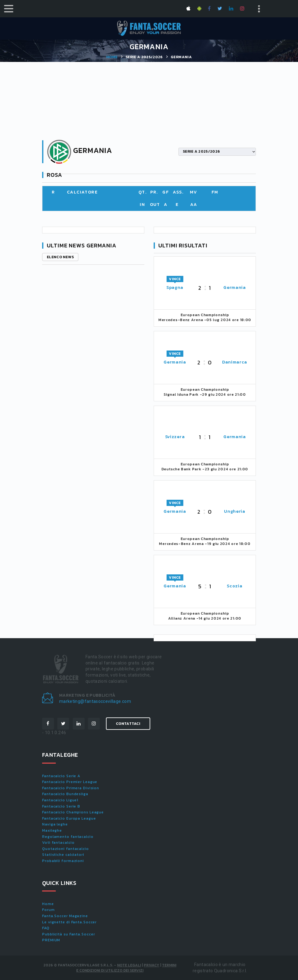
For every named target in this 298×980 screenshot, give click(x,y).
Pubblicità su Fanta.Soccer (68, 934)
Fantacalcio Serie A (61, 776)
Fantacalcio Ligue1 (60, 800)
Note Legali (129, 965)
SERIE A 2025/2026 (144, 57)
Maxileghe (52, 830)
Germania (235, 287)
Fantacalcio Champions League (73, 812)
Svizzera (175, 437)
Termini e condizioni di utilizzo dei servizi (126, 968)
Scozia (234, 586)
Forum (48, 910)
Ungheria (235, 511)
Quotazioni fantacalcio (66, 849)
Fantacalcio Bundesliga (65, 794)
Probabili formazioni (63, 861)
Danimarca (235, 362)
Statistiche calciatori (63, 855)
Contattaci (128, 724)
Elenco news (60, 257)
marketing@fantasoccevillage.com (95, 701)
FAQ (46, 928)
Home (112, 57)
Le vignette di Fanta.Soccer (69, 922)
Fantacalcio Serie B (61, 806)
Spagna (175, 287)
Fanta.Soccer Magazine (65, 916)
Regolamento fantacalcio (68, 837)
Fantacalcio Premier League (70, 782)
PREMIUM (51, 940)
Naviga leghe (55, 824)
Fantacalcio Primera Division (71, 788)
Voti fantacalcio (58, 843)
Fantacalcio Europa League (69, 818)
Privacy (151, 965)
